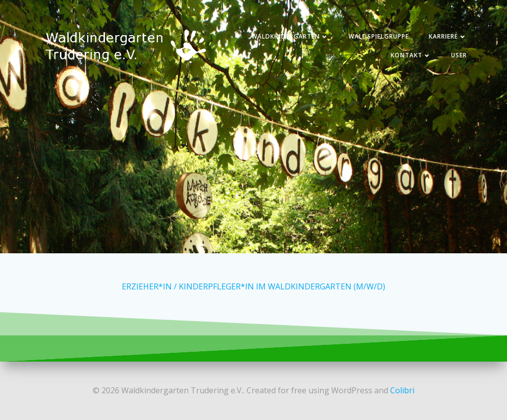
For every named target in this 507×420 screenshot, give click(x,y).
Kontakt (411, 55)
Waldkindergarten (290, 36)
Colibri (402, 390)
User (459, 55)
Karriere (448, 36)
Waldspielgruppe (379, 36)
